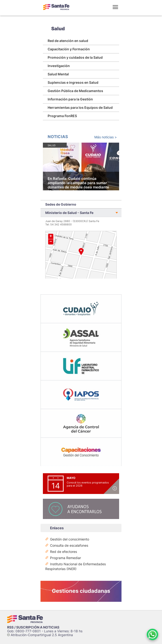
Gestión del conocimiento (70, 539)
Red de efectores (63, 552)
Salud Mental (58, 74)
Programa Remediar (66, 558)
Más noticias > (106, 137)
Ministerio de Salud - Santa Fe (69, 213)
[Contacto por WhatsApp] (152, 634)
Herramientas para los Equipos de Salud (80, 107)
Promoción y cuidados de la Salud (75, 57)
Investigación (59, 66)
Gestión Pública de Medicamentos (75, 91)
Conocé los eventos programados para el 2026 (88, 484)
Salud (58, 29)
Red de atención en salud (68, 41)
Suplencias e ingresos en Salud (73, 82)
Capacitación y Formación (69, 49)
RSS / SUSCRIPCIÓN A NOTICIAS (33, 627)
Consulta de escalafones (69, 545)
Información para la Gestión (70, 99)
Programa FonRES (62, 116)
